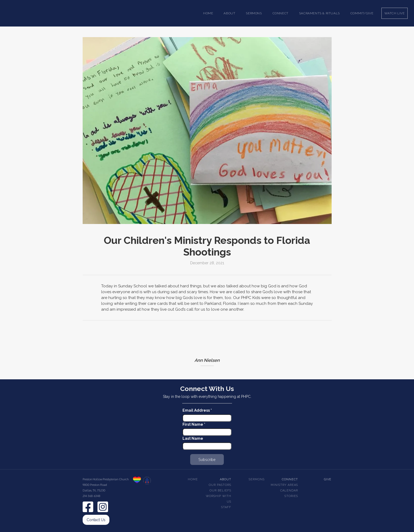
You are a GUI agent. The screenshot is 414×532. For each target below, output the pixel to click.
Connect (290, 479)
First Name (194, 424)
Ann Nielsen (207, 360)
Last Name (193, 438)
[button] (229, 13)
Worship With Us (219, 499)
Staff (226, 507)
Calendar (289, 491)
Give (328, 479)
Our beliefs (220, 491)
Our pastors (220, 485)
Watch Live (395, 13)
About (226, 479)
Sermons (257, 479)
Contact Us (96, 520)
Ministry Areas (284, 485)
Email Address (197, 410)
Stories (291, 496)
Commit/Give (362, 13)
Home (208, 13)
